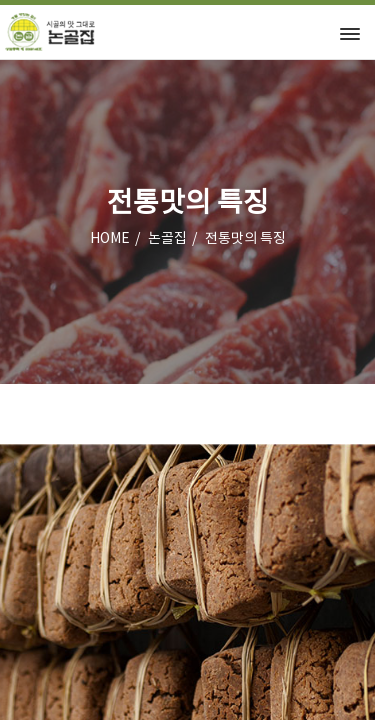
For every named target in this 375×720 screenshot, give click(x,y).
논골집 (167, 239)
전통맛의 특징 (245, 239)
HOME (110, 239)
